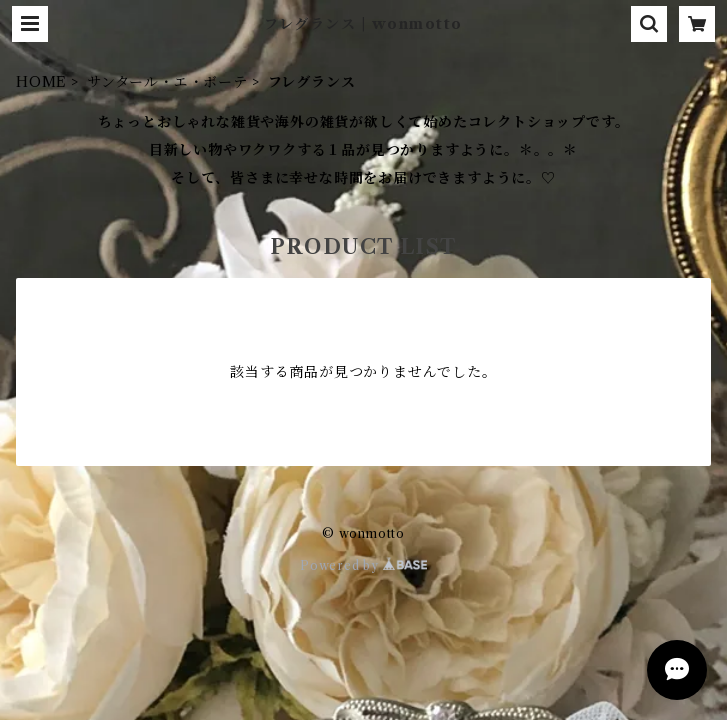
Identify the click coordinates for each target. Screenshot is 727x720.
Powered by (363, 565)
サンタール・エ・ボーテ (167, 82)
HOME (41, 82)
